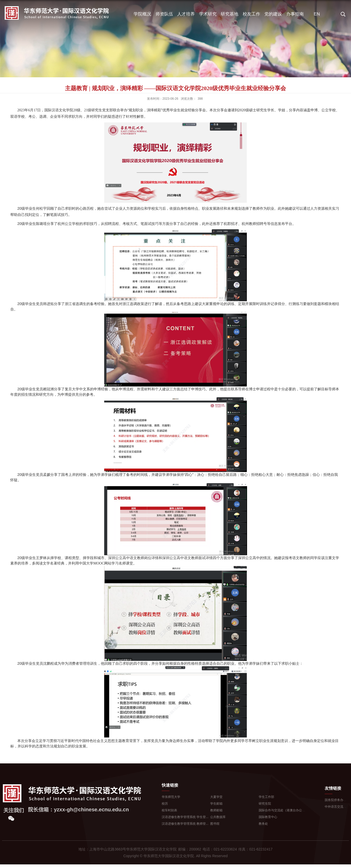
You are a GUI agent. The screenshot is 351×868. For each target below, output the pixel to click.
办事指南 (295, 14)
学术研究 (208, 14)
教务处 (263, 824)
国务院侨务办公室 (337, 800)
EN (317, 14)
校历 (165, 804)
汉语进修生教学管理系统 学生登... (185, 817)
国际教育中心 (268, 817)
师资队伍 (164, 14)
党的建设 (273, 14)
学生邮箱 (216, 804)
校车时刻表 (169, 810)
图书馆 (215, 824)
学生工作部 (266, 797)
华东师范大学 (171, 797)
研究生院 (265, 804)
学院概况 (142, 14)
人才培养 (186, 14)
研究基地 (230, 14)
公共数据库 (218, 817)
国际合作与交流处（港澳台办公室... (283, 810)
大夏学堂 (216, 797)
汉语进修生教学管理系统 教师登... (185, 824)
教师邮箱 (216, 810)
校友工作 (251, 14)
